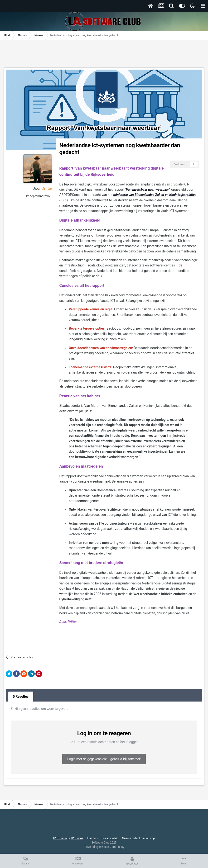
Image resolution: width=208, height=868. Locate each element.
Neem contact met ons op (138, 838)
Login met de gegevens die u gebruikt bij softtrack (104, 759)
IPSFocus (77, 838)
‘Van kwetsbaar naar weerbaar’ (148, 190)
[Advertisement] (104, 55)
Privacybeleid (110, 838)
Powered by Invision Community (104, 847)
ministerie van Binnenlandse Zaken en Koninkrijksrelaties (155, 195)
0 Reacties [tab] (21, 697)
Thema (92, 838)
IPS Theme (60, 838)
